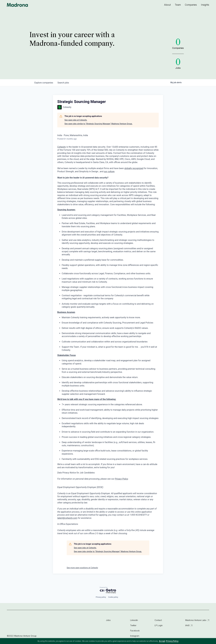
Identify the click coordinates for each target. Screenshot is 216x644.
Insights (205, 5)
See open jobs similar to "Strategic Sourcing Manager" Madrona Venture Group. (98, 124)
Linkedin (134, 620)
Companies (191, 5)
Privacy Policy (172, 641)
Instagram (135, 636)
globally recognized (134, 168)
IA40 (187, 625)
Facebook (135, 631)
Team (178, 5)
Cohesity (62, 147)
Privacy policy (101, 597)
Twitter (133, 625)
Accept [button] (162, 641)
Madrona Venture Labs (196, 620)
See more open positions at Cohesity (82, 568)
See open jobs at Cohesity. (76, 120)
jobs (63, 83)
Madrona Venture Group (17, 5)
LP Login (159, 625)
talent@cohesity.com (67, 518)
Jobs (108, 620)
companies (44, 83)
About (167, 5)
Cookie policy (113, 597)
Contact (158, 620)
